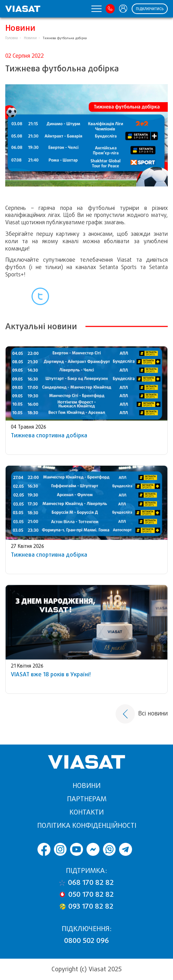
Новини (30, 38)
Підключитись (150, 9)
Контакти (86, 812)
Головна (12, 38)
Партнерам (87, 799)
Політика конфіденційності (87, 826)
